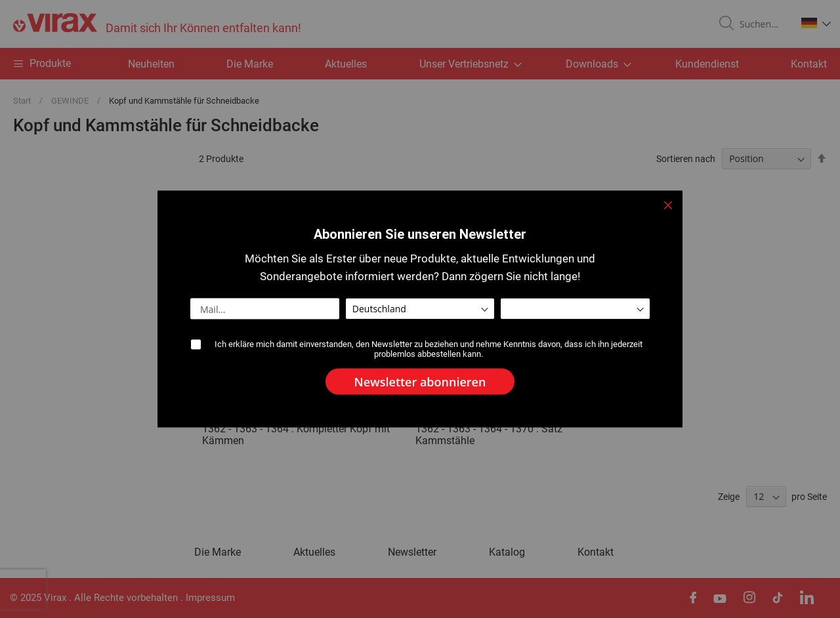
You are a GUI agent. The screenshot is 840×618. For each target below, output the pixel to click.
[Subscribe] (420, 382)
